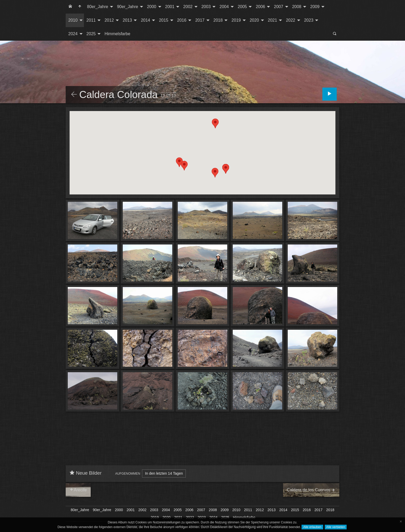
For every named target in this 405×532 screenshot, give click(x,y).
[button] (179, 162)
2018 (218, 20)
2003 (206, 7)
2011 (91, 20)
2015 (164, 20)
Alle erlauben (312, 527)
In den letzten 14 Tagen (164, 473)
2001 (170, 7)
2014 (145, 20)
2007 (279, 7)
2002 (188, 7)
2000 (152, 7)
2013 (127, 20)
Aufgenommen (128, 474)
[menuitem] (70, 7)
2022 (291, 20)
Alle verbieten (336, 527)
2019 (236, 20)
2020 (254, 20)
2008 (297, 7)
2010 (73, 20)
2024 (73, 34)
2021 (273, 20)
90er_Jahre (128, 7)
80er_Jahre (98, 7)
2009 (315, 7)
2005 (242, 7)
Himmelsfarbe (117, 34)
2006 (260, 7)
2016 (182, 20)
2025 (91, 34)
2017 (200, 20)
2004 (224, 7)
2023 (309, 20)
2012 (109, 20)
